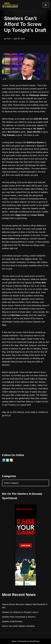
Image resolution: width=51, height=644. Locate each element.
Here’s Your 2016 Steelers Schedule (18, 626)
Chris (9, 39)
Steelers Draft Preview (12, 621)
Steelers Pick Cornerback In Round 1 (19, 617)
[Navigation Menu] (46, 5)
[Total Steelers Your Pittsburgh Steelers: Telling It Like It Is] (10, 5)
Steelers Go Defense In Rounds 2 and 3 (20, 612)
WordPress (34, 641)
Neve (14, 641)
